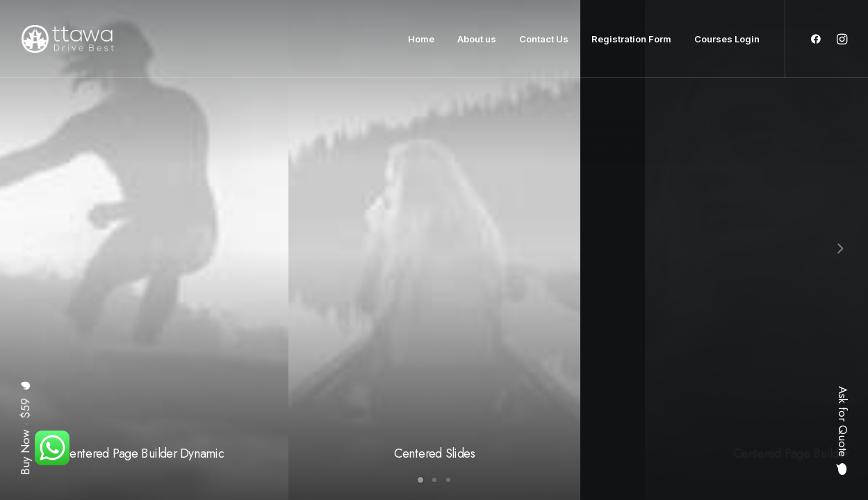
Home (421, 39)
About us (477, 39)
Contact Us (544, 39)
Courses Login (727, 39)
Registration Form (631, 39)
